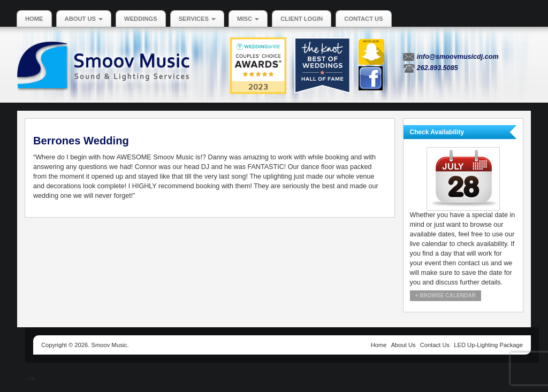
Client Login (302, 19)
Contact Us (364, 19)
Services (197, 19)
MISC (248, 19)
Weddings (141, 19)
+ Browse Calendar (446, 295)
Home (34, 19)
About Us (84, 19)
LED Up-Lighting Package (488, 345)
